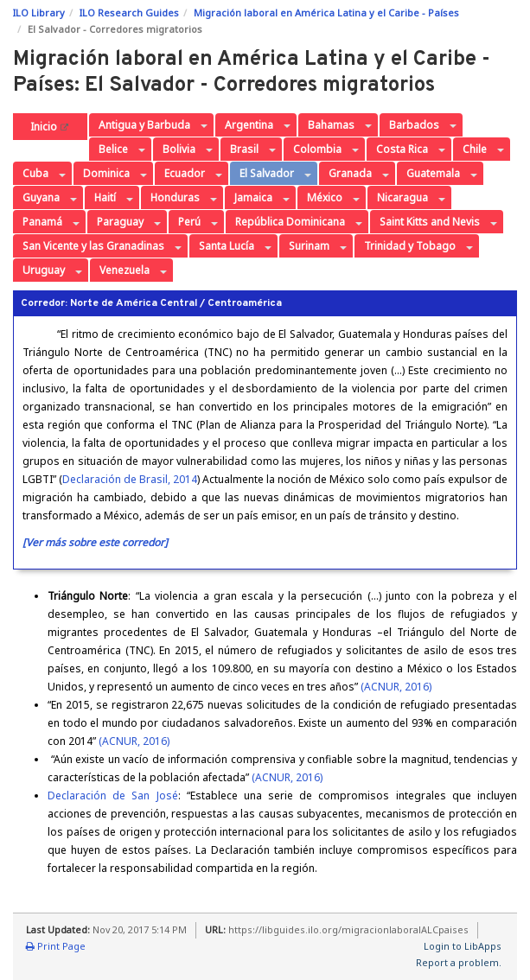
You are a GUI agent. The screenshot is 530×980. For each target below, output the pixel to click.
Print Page (56, 946)
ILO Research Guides (129, 13)
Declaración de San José (113, 795)
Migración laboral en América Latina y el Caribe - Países (326, 13)
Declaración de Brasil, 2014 (130, 479)
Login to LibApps (463, 946)
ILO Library (39, 13)
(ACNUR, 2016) (396, 687)
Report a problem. (459, 962)
